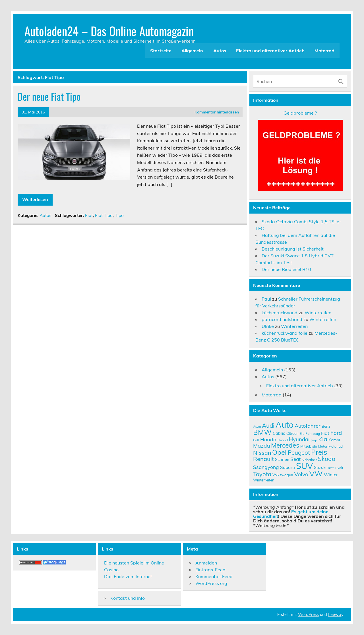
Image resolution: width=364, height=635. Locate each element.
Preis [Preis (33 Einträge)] (319, 452)
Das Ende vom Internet (128, 576)
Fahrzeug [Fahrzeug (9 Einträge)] (313, 434)
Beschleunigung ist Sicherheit (293, 249)
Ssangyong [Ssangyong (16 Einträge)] (266, 467)
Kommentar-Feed (214, 576)
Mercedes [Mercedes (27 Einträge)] (285, 445)
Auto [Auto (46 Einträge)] (285, 425)
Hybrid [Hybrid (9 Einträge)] (283, 440)
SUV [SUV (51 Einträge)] (304, 466)
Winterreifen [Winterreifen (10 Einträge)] (264, 480)
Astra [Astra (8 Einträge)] (257, 427)
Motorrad (324, 51)
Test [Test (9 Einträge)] (330, 468)
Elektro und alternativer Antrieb (270, 51)
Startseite (161, 51)
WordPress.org (211, 583)
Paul (266, 299)
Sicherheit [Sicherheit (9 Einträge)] (309, 460)
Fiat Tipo (104, 215)
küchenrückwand (280, 313)
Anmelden (206, 563)
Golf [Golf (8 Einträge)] (256, 440)
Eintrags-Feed (210, 570)
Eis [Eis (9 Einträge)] (302, 434)
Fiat (89, 215)
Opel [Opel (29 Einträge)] (279, 452)
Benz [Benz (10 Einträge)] (326, 426)
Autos (220, 51)
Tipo (119, 215)
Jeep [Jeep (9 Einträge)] (314, 440)
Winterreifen (318, 313)
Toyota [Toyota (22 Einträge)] (262, 474)
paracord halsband (282, 319)
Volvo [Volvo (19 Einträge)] (301, 474)
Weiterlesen (35, 199)
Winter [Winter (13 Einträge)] (331, 475)
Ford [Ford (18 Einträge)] (336, 433)
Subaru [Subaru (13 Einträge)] (288, 467)
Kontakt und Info (128, 598)
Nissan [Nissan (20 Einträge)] (262, 453)
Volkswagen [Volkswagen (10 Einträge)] (283, 475)
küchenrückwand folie (285, 333)
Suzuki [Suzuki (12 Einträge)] (320, 467)
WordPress (308, 615)
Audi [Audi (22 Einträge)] (268, 425)
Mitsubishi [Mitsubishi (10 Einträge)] (309, 446)
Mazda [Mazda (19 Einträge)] (261, 446)
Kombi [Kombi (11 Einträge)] (334, 440)
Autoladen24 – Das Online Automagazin (109, 31)
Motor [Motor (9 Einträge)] (323, 446)
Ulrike (268, 326)
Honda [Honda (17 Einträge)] (268, 439)
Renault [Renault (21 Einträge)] (263, 459)
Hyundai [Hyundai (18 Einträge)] (299, 439)
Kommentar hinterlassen (217, 112)
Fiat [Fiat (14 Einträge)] (325, 433)
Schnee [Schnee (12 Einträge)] (282, 459)
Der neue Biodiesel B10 (286, 269)
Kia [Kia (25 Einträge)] (323, 439)
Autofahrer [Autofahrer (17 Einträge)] (308, 426)
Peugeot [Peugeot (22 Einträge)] (299, 452)
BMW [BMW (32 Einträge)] (262, 432)
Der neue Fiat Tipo (49, 96)
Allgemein (192, 51)
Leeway (336, 615)
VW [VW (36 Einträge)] (316, 473)
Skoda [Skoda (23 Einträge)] (327, 459)
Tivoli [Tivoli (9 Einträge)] (339, 468)
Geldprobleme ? (300, 113)
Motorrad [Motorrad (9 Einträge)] (336, 446)
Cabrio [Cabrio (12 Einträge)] (279, 433)
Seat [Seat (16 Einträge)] (295, 459)
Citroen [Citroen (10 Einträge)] (292, 433)
